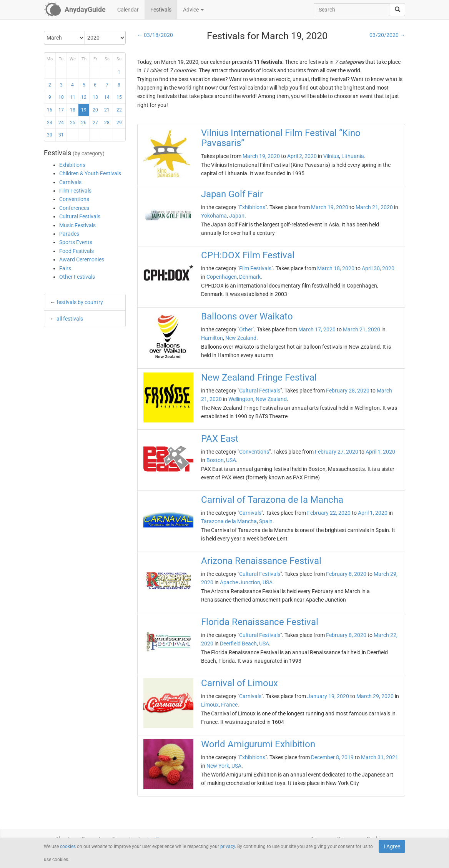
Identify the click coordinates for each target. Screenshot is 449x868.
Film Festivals (75, 191)
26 (84, 123)
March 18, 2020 (336, 268)
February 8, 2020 (346, 574)
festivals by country (80, 302)
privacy (228, 846)
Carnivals (70, 182)
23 (50, 123)
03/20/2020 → (387, 35)
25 (73, 123)
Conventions (74, 199)
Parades (69, 234)
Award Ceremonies (82, 259)
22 (119, 110)
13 (95, 97)
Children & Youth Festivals (90, 173)
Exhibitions (72, 165)
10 (61, 97)
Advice (193, 10)
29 (119, 123)
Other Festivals (77, 277)
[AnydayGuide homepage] (75, 10)
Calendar (128, 10)
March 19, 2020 (261, 156)
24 (61, 123)
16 (50, 110)
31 (61, 135)
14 (107, 97)
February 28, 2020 (348, 391)
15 (119, 97)
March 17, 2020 (317, 329)
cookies (68, 846)
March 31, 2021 (380, 757)
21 (107, 110)
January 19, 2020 (328, 696)
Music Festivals (77, 225)
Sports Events (76, 242)
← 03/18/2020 (155, 35)
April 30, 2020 (378, 268)
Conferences (74, 208)
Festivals (161, 10)
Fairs (65, 268)
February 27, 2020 (337, 452)
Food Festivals (76, 251)
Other (246, 329)
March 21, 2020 (374, 207)
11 (73, 97)
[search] (397, 10)
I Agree (392, 846)
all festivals (70, 319)
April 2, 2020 (302, 156)
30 (50, 135)
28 (107, 123)
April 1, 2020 (380, 452)
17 (61, 110)
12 (84, 97)
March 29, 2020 (375, 696)
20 (95, 110)
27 (95, 123)
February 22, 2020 (329, 513)
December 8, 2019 (332, 757)
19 (84, 110)
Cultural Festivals (80, 216)
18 (73, 110)
